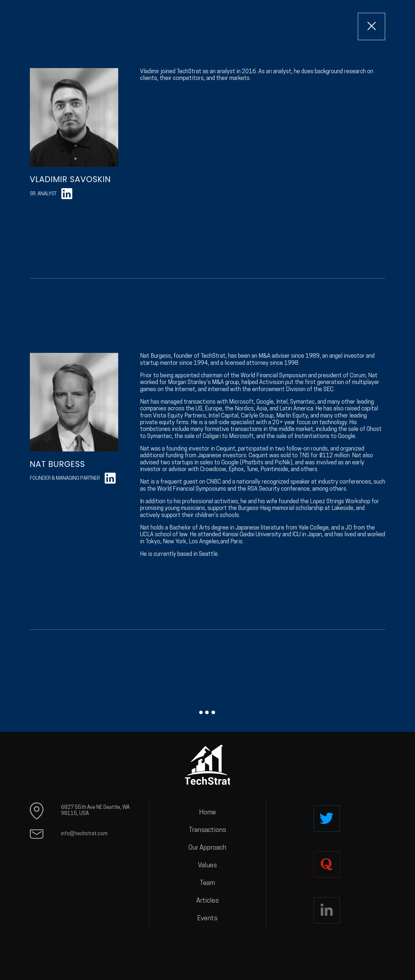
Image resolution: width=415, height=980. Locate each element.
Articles (207, 901)
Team (207, 883)
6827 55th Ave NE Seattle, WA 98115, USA (95, 811)
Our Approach (207, 848)
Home (207, 813)
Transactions (207, 830)
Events (207, 919)
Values (207, 866)
